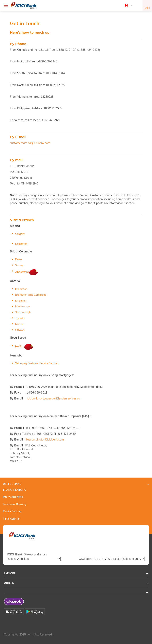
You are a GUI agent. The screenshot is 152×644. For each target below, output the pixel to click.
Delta (19, 259)
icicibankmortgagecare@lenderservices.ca (53, 398)
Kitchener (21, 301)
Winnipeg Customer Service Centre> (37, 363)
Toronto (20, 318)
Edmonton (21, 244)
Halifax (24, 346)
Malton (19, 324)
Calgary (20, 234)
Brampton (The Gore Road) (31, 295)
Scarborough (23, 312)
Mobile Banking (12, 511)
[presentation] (22, 537)
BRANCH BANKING (15, 490)
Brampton (21, 289)
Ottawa (20, 330)
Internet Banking (13, 497)
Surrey (19, 265)
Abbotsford (27, 272)
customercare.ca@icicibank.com (30, 143)
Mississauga (22, 306)
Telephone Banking (14, 504)
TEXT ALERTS (11, 519)
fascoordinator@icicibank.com (45, 440)
